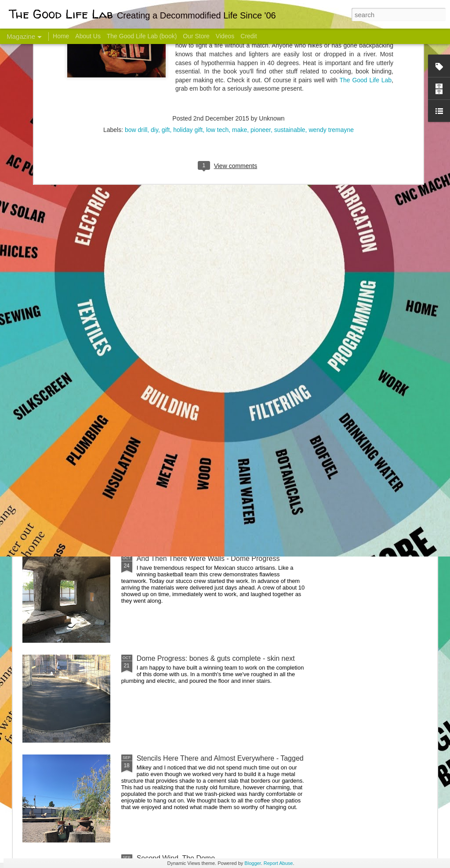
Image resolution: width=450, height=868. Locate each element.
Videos (225, 36)
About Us (88, 36)
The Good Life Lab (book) (142, 36)
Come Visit (366, 346)
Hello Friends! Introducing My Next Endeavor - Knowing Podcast (69, 358)
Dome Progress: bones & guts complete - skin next (216, 658)
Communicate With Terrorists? (172, 350)
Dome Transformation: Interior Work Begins (204, 420)
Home (61, 36)
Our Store (196, 36)
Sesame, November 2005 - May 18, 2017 (278, 350)
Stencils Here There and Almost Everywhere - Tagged (220, 758)
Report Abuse (278, 863)
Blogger (252, 863)
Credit (249, 36)
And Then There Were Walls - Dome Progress (208, 559)
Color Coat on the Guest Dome (86, 520)
